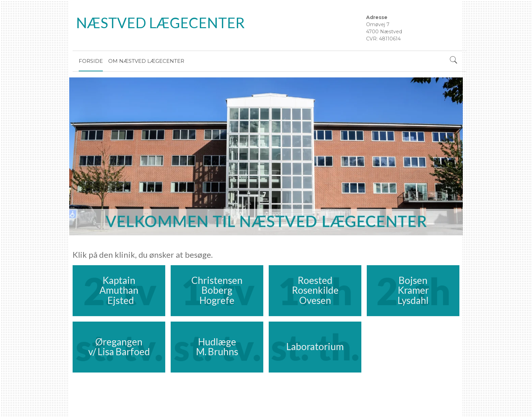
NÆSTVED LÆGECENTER (160, 23)
